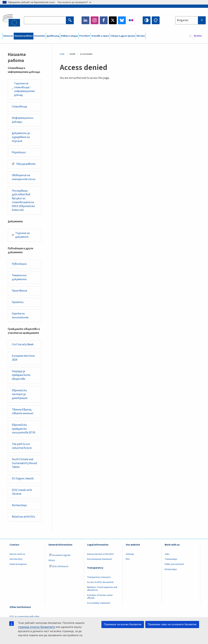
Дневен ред (53, 36)
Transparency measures (99, 577)
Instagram (95, 20)
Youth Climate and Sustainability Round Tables (24, 463)
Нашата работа (24, 36)
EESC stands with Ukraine (22, 492)
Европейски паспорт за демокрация (20, 394)
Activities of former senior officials (100, 597)
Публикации (19, 264)
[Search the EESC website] (45, 20)
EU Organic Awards (23, 479)
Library (52, 560)
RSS (128, 559)
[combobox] (190, 20)
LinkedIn (85, 20)
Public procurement (174, 564)
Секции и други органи (123, 36)
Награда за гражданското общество (21, 375)
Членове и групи (100, 36)
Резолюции (19, 152)
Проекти (18, 302)
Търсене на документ (21, 235)
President (85, 36)
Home (62, 54)
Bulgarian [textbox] (183, 20)
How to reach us (17, 554)
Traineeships (171, 559)
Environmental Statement (99, 559)
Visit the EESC (16, 559)
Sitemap (130, 554)
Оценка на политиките (20, 316)
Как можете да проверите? (75, 2)
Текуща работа (24, 164)
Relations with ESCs (23, 517)
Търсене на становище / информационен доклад (23, 89)
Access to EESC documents (100, 582)
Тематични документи (19, 277)
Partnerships (19, 505)
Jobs (167, 554)
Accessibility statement (99, 603)
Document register (60, 555)
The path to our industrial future (22, 446)
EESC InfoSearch (59, 566)
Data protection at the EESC (101, 554)
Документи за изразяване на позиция (21, 137)
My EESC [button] (198, 36)
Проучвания (19, 291)
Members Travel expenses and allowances (102, 589)
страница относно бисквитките (36, 627)
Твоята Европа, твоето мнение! (23, 412)
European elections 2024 (23, 358)
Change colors (156, 20)
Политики (40, 36)
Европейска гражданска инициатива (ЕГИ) (24, 429)
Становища (19, 107)
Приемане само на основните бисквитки (172, 624)
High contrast (147, 20)
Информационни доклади (23, 120)
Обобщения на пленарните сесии (24, 177)
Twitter (113, 20)
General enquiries (18, 564)
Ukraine (141, 36)
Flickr (131, 20)
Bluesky (122, 20)
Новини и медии (69, 36)
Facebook (104, 20)
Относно (8, 36)
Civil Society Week (23, 345)
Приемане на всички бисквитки (123, 624)
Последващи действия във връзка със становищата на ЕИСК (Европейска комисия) (23, 200)
